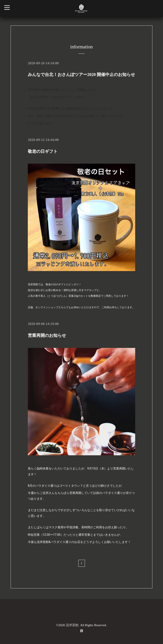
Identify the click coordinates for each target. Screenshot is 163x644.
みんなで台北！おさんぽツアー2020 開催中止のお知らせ (81, 75)
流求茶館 (72, 625)
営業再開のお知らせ (47, 335)
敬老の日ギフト (43, 151)
